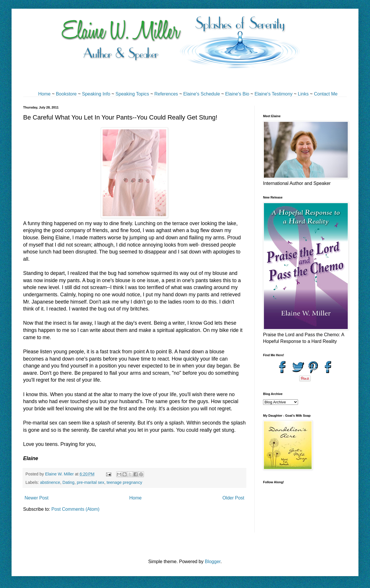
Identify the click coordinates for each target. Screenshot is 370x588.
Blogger (212, 562)
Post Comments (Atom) (75, 509)
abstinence (50, 482)
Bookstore (66, 94)
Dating (69, 482)
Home (44, 94)
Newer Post (37, 498)
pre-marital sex (91, 482)
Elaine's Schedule (202, 94)
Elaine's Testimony (273, 94)
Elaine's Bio (237, 94)
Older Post (233, 498)
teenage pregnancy (124, 482)
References (166, 94)
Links (303, 94)
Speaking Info (96, 94)
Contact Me (326, 94)
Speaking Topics (132, 94)
